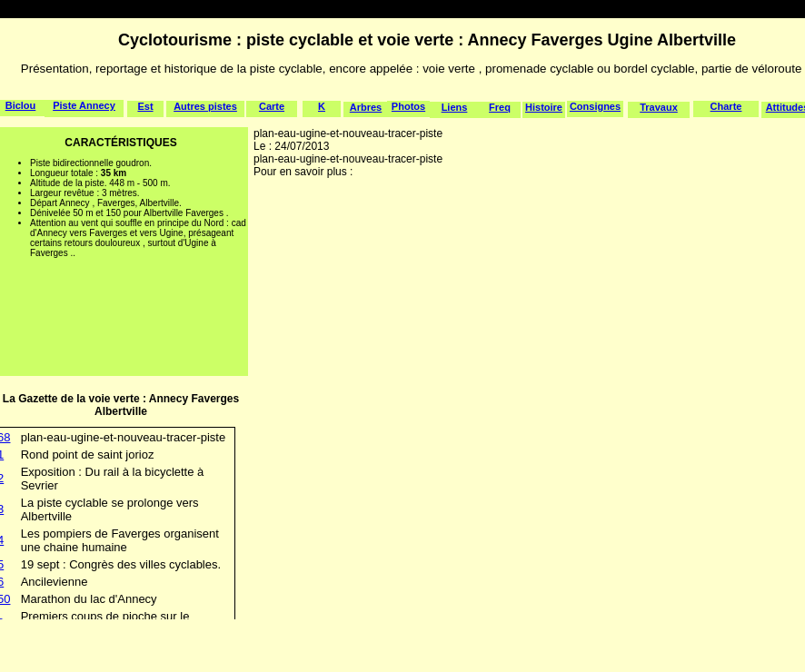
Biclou (21, 105)
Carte (272, 106)
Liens (455, 107)
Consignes (595, 106)
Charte (726, 106)
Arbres (366, 107)
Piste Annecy (84, 105)
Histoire (544, 107)
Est (145, 106)
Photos (408, 106)
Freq (500, 107)
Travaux (659, 107)
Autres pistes (205, 106)
